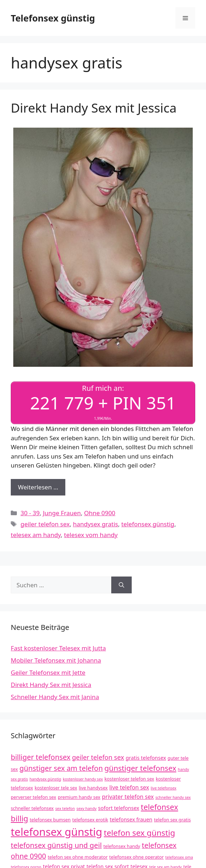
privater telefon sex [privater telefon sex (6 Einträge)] (128, 797)
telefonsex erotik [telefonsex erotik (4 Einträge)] (90, 820)
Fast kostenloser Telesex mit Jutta (58, 648)
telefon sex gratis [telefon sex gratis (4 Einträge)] (172, 820)
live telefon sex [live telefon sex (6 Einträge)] (129, 787)
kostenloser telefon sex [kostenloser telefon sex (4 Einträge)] (129, 779)
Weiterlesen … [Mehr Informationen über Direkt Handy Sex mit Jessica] (38, 487)
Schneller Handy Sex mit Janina (55, 697)
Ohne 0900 (100, 513)
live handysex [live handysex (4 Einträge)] (93, 788)
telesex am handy (36, 535)
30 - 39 (30, 513)
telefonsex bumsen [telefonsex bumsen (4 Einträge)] (50, 820)
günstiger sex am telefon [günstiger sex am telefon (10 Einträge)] (61, 768)
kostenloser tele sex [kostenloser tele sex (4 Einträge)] (56, 788)
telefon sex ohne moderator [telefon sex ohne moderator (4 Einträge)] (78, 857)
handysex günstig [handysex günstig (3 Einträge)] (45, 779)
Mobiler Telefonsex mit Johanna (56, 660)
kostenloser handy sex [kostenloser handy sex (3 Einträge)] (83, 779)
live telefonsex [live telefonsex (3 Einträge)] (164, 788)
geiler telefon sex (45, 524)
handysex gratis (95, 524)
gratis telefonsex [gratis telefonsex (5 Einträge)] (146, 758)
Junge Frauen (62, 513)
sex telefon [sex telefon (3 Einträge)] (65, 808)
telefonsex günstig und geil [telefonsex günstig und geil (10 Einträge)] (56, 845)
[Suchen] (121, 585)
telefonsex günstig (148, 524)
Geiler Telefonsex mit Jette (48, 672)
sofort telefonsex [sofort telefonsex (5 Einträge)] (119, 808)
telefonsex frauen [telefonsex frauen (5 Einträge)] (131, 819)
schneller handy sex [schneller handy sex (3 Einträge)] (173, 797)
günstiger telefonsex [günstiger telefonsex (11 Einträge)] (140, 768)
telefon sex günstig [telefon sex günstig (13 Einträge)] (139, 833)
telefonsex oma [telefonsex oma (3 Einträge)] (179, 857)
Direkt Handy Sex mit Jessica (94, 108)
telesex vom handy (91, 535)
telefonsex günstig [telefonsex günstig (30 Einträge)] (57, 832)
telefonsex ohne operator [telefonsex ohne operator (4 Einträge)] (136, 857)
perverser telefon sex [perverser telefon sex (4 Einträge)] (33, 797)
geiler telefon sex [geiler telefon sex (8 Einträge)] (98, 757)
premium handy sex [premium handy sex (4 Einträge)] (79, 797)
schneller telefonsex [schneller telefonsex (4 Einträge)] (32, 808)
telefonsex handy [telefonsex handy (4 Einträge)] (122, 846)
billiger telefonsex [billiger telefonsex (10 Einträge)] (41, 757)
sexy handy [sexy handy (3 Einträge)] (86, 808)
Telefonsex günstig (53, 18)
